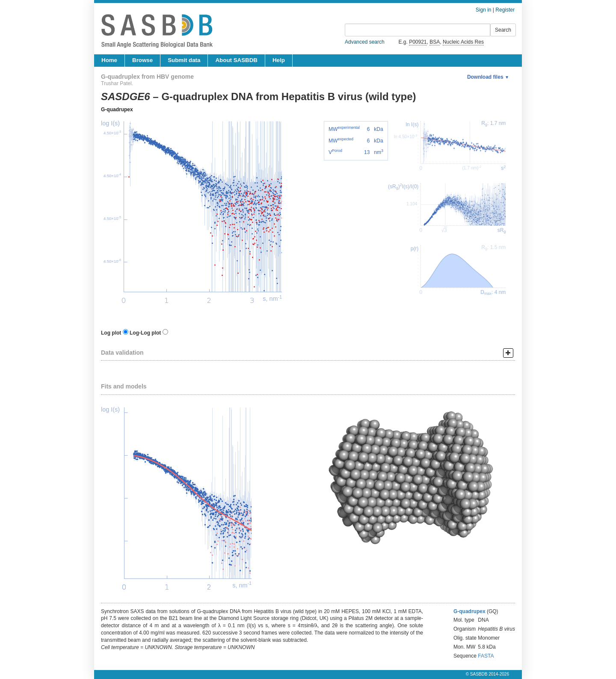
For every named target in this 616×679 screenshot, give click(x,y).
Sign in (484, 10)
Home (109, 60)
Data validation (122, 353)
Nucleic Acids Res (463, 42)
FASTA (486, 656)
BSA (435, 42)
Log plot (111, 333)
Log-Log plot (145, 333)
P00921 (418, 42)
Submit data (184, 60)
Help (279, 60)
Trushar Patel (116, 83)
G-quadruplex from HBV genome (147, 77)
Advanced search (365, 42)
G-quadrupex (117, 110)
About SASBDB (236, 60)
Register (505, 10)
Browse (142, 60)
